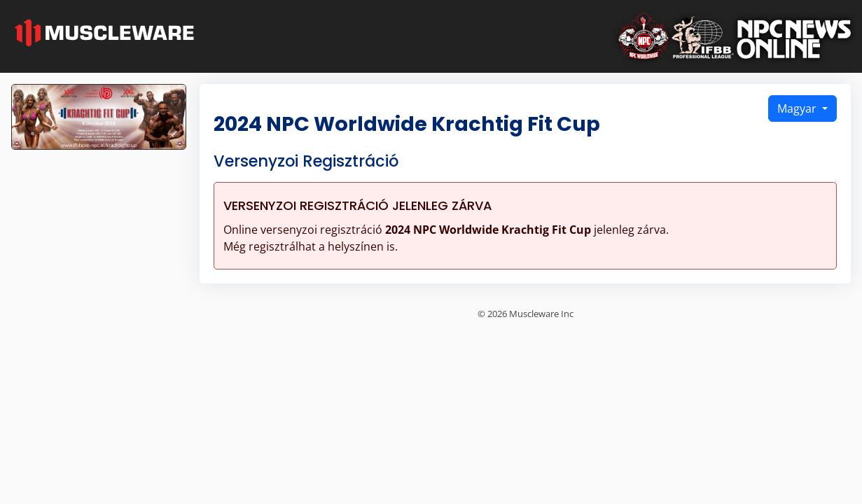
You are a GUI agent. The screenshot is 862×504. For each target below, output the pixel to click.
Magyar (798, 108)
